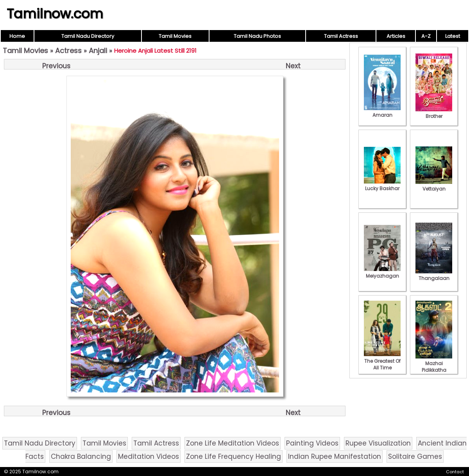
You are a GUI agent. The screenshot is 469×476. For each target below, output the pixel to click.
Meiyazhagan (382, 273)
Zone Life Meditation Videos (233, 443)
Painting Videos (312, 443)
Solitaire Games (415, 456)
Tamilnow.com (55, 14)
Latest (453, 36)
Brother (434, 113)
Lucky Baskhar (382, 185)
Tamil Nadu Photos (257, 36)
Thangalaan (434, 275)
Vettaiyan (434, 185)
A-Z (426, 36)
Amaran (382, 112)
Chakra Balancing (81, 456)
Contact (455, 472)
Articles (396, 36)
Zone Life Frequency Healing (234, 456)
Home (17, 36)
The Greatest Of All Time (382, 361)
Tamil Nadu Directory (88, 36)
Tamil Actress (341, 36)
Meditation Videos (149, 456)
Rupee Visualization (378, 443)
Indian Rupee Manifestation (335, 456)
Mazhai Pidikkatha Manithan (434, 367)
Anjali (98, 51)
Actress (68, 51)
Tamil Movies (175, 36)
